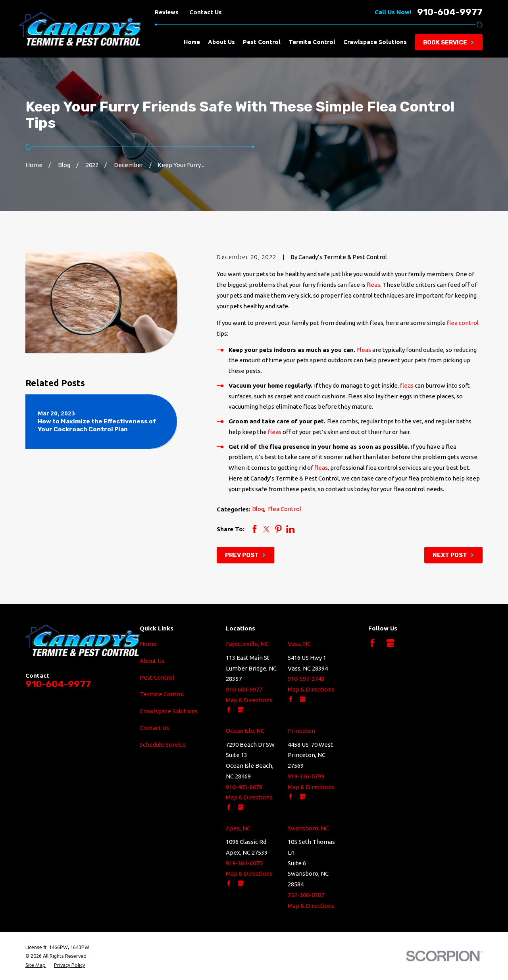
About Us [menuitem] (221, 42)
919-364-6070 (244, 863)
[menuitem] (36, 965)
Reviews (167, 12)
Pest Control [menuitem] (262, 42)
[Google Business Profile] (390, 643)
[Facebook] (372, 643)
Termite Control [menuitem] (312, 42)
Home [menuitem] (192, 42)
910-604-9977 (450, 12)
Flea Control (285, 509)
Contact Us (206, 12)
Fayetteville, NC (247, 644)
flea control (463, 323)
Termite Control (162, 694)
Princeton (301, 731)
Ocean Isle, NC (245, 731)
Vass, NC (299, 644)
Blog (258, 509)
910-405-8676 (244, 787)
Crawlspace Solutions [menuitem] (375, 42)
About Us (152, 661)
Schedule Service (163, 745)
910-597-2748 (306, 679)
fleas (373, 285)
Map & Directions (249, 700)
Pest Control (157, 677)
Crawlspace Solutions (169, 711)
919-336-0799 (306, 776)
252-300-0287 (306, 895)
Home (148, 644)
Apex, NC (238, 828)
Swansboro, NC (308, 828)
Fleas (364, 350)
